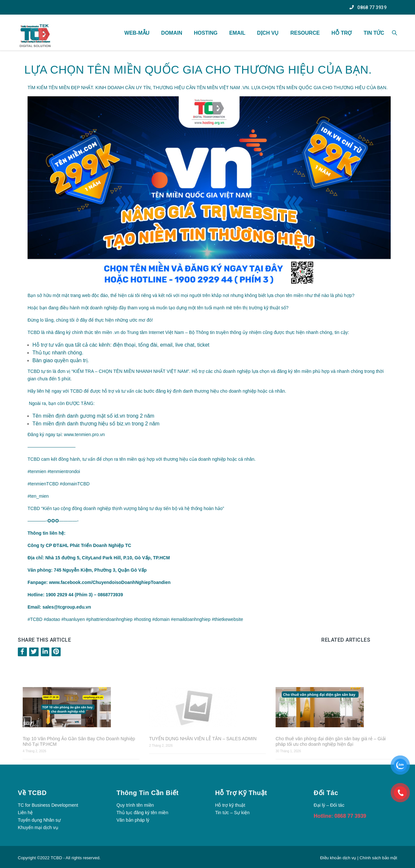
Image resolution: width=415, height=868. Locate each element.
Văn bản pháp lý (133, 820)
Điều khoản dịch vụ (339, 858)
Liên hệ (25, 813)
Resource (305, 33)
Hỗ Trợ (342, 33)
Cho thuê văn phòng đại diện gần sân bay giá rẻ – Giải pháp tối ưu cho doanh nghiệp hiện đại (331, 741)
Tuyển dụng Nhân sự (39, 820)
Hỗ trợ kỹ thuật (230, 805)
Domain (172, 33)
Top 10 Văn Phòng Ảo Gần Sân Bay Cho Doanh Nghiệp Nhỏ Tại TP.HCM (79, 741)
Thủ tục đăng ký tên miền (142, 813)
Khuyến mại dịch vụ (38, 827)
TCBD (56, 858)
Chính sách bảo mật (378, 858)
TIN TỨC (374, 33)
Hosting (206, 33)
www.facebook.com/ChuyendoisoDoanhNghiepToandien (110, 582)
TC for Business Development (48, 805)
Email (237, 33)
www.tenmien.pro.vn (84, 434)
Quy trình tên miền (135, 805)
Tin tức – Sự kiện (232, 813)
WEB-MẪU (137, 33)
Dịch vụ (268, 33)
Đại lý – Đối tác (329, 805)
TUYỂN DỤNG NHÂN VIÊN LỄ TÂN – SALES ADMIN (203, 739)
